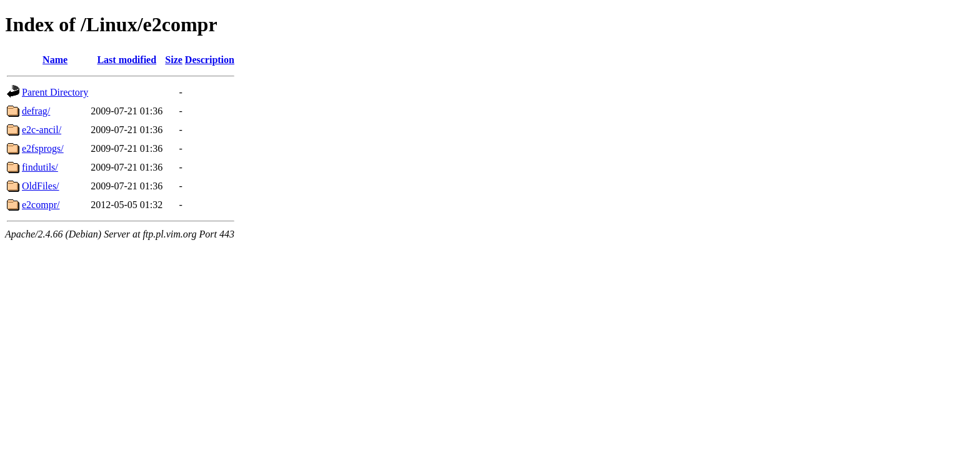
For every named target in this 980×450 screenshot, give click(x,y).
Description (210, 60)
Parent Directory (55, 92)
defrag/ (36, 111)
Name (55, 60)
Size (174, 60)
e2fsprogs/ (43, 148)
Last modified (127, 60)
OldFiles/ (41, 186)
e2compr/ (41, 205)
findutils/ (40, 167)
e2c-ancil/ (42, 130)
